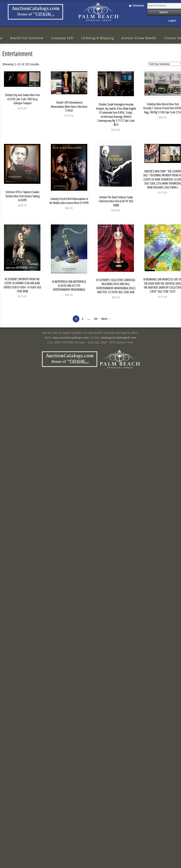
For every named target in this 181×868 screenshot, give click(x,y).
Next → (106, 319)
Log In (172, 21)
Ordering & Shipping (98, 38)
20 (96, 319)
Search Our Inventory (27, 38)
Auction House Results (139, 38)
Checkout (138, 6)
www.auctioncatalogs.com (71, 338)
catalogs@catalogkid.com (118, 338)
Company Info (62, 38)
